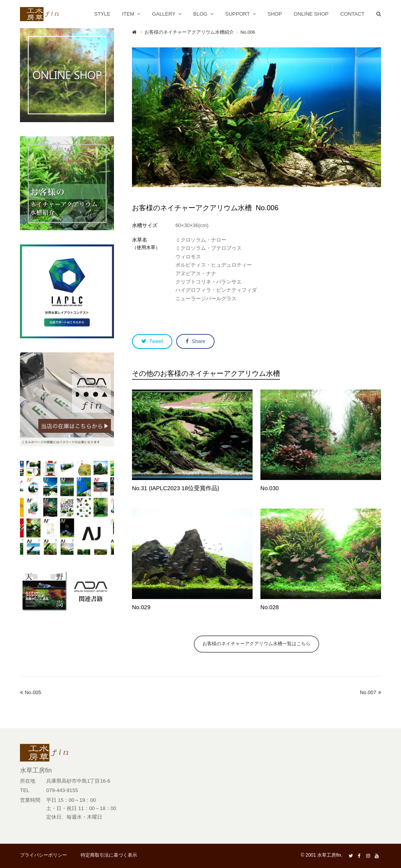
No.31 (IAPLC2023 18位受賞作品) (176, 488)
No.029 (141, 607)
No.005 (31, 692)
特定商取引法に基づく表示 (109, 855)
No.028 (270, 607)
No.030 (270, 488)
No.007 (370, 692)
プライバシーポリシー (43, 855)
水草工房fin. (330, 855)
